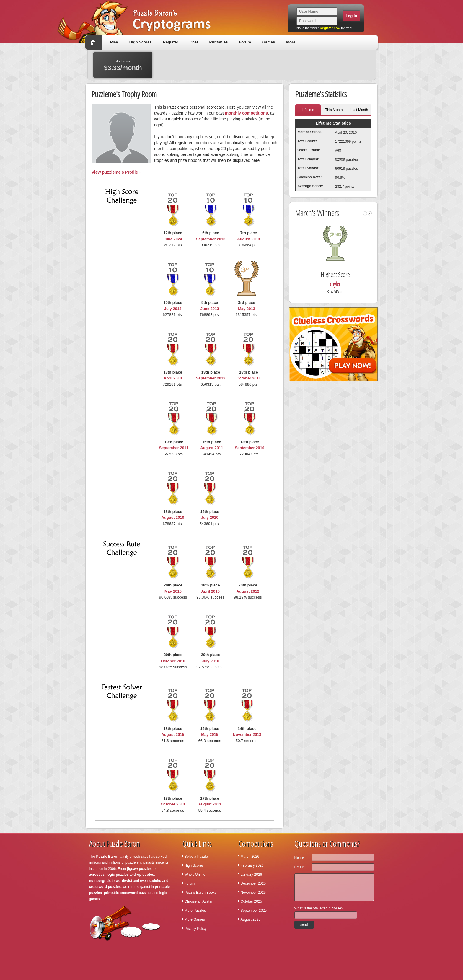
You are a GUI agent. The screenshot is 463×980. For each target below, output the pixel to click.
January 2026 (251, 875)
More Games (195, 919)
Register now (330, 28)
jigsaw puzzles (139, 869)
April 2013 (173, 378)
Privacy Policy (196, 929)
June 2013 (210, 309)
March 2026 (250, 857)
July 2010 (210, 517)
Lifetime (308, 110)
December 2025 (253, 883)
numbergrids (100, 881)
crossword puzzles (105, 887)
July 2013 (173, 309)
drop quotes (144, 875)
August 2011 (212, 448)
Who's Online (195, 875)
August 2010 (173, 517)
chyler (345, 284)
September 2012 (211, 378)
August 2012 (248, 591)
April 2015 (211, 591)
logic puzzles (118, 875)
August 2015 (173, 734)
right (370, 213)
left (365, 213)
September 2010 (250, 448)
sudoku (155, 881)
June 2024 (173, 239)
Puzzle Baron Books (200, 893)
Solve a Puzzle (196, 857)
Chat (194, 42)
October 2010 (173, 661)
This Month (334, 110)
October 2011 (249, 378)
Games (269, 42)
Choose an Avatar (199, 901)
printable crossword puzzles (128, 893)
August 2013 (248, 239)
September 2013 (211, 239)
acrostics (97, 875)
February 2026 (252, 865)
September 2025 (254, 911)
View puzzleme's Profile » (116, 172)
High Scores (141, 42)
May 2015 (173, 591)
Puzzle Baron (107, 857)
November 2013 (247, 734)
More (291, 42)
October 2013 (173, 804)
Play (114, 42)
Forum (245, 42)
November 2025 (253, 893)
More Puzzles (195, 911)
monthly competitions (246, 113)
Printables (219, 42)
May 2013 (247, 309)
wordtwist (124, 881)
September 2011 (174, 448)
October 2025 (251, 901)
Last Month (359, 110)
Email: (299, 867)
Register (171, 42)
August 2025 (251, 919)
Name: (300, 857)
